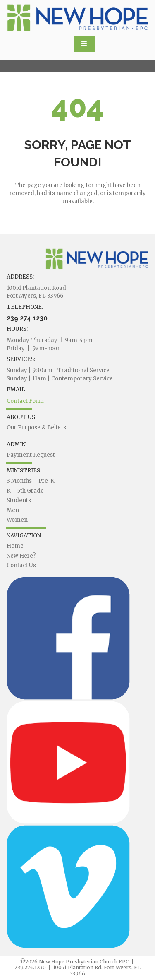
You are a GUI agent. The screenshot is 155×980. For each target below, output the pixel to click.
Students (19, 500)
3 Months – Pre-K (31, 481)
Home (15, 546)
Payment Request (31, 455)
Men (13, 510)
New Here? (21, 556)
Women (17, 520)
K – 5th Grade (25, 491)
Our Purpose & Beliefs (36, 427)
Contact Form (25, 401)
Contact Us (21, 565)
